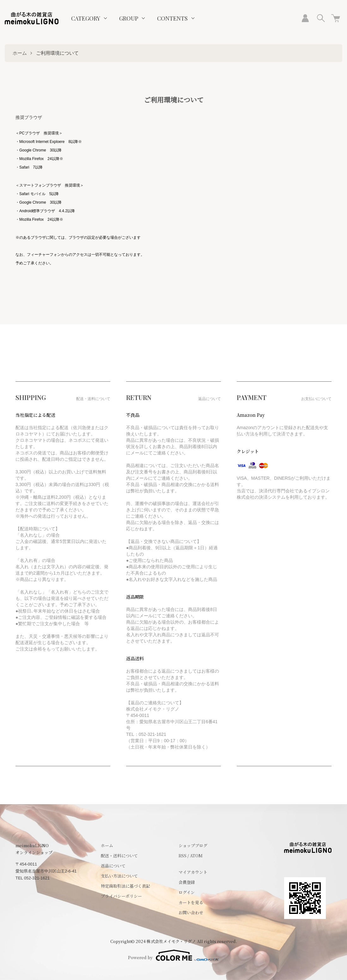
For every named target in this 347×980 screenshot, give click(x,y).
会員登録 (187, 882)
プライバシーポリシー (121, 896)
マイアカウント (193, 872)
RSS (183, 856)
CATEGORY (86, 18)
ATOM (196, 856)
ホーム (20, 53)
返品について (113, 866)
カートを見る (191, 902)
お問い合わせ (191, 912)
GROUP (129, 18)
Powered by (173, 955)
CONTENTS (172, 18)
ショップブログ (193, 845)
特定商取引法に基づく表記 (125, 886)
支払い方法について (119, 876)
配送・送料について (119, 856)
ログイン (187, 892)
